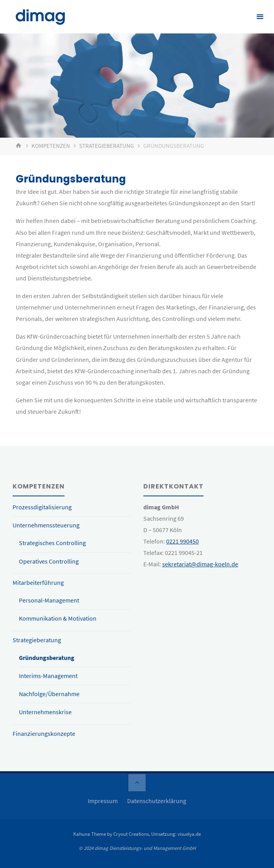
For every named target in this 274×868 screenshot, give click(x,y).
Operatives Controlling (49, 561)
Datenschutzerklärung (157, 801)
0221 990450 (182, 541)
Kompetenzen (51, 146)
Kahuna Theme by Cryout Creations (111, 834)
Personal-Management (49, 600)
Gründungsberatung (47, 658)
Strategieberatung (106, 146)
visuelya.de (189, 834)
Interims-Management (48, 676)
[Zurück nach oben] (137, 783)
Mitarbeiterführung (38, 582)
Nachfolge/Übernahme (49, 694)
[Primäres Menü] (260, 17)
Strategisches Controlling (52, 543)
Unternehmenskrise (45, 712)
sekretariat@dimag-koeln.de (200, 564)
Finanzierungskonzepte (44, 733)
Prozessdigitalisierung (42, 507)
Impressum (103, 801)
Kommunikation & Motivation (58, 618)
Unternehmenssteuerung (46, 525)
